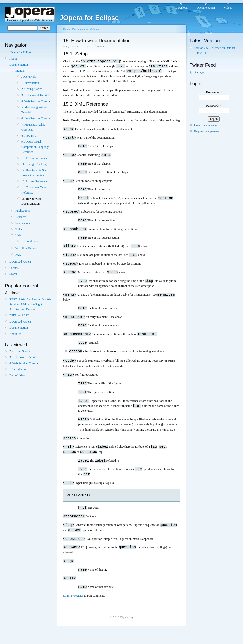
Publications (23, 211)
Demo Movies (30, 241)
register (79, 609)
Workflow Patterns (27, 248)
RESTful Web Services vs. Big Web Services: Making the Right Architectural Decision (31, 304)
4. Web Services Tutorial (36, 101)
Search (14, 274)
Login (67, 609)
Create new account (206, 125)
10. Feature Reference (34, 158)
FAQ (18, 255)
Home (67, 29)
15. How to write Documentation (31, 201)
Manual (20, 71)
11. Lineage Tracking (34, 164)
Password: (214, 106)
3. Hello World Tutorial (35, 95)
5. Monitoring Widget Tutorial (34, 110)
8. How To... (29, 136)
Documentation (206, 8)
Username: (214, 92)
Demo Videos (17, 375)
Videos (228, 8)
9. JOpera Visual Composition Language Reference (35, 147)
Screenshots (22, 223)
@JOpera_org (198, 72)
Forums (14, 268)
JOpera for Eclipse (20, 52)
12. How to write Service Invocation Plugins (36, 173)
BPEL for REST (19, 315)
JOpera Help (29, 77)
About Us (15, 334)
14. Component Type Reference (34, 190)
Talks (19, 229)
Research (21, 217)
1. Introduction (30, 83)
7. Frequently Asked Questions (33, 127)
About (13, 59)
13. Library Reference (34, 181)
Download (182, 8)
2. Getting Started (32, 89)
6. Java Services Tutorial (36, 118)
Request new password (208, 131)
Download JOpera (20, 262)
